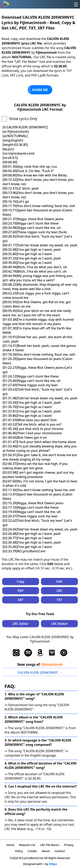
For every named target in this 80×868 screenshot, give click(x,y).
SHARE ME (40, 90)
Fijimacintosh (52, 664)
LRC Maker (59, 624)
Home (10, 845)
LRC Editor (21, 624)
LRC (59, 591)
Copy (21, 582)
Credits (32, 851)
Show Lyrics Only (23, 119)
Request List (27, 845)
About (46, 851)
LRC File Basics (50, 845)
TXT (59, 600)
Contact (60, 851)
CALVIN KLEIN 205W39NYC (38, 673)
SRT (21, 600)
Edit (59, 582)
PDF (21, 591)
